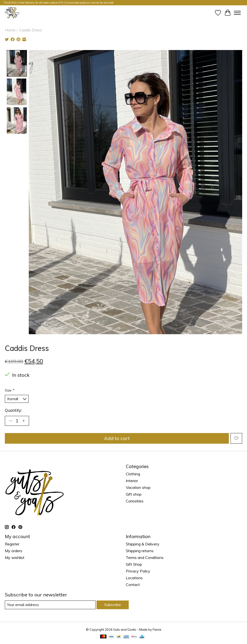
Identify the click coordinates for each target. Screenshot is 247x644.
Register (12, 544)
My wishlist (15, 557)
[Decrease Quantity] (11, 421)
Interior (132, 481)
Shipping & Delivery (143, 544)
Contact (133, 585)
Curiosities (135, 501)
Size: (10, 390)
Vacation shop (138, 487)
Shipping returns (140, 551)
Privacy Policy (138, 571)
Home (10, 30)
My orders (14, 551)
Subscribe (113, 605)
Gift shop (134, 494)
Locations (134, 578)
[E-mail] (50, 605)
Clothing (133, 474)
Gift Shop (134, 564)
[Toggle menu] (237, 13)
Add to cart (117, 438)
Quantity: (13, 410)
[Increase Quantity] (23, 421)
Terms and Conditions (145, 557)
